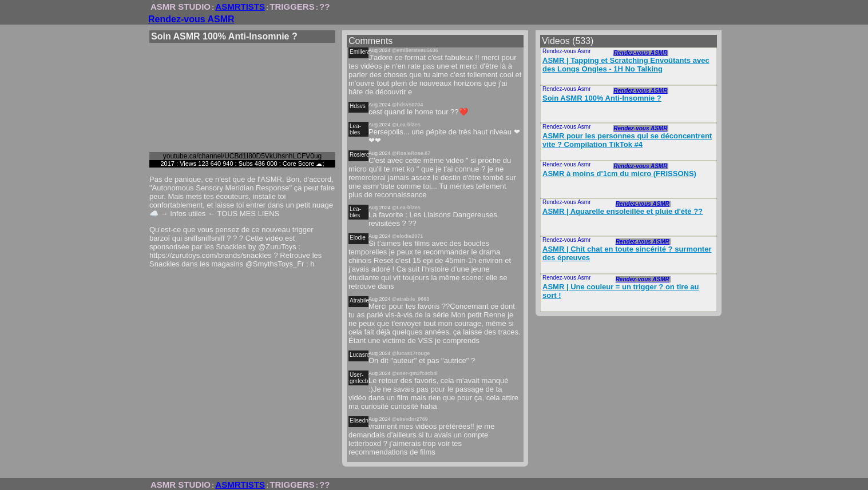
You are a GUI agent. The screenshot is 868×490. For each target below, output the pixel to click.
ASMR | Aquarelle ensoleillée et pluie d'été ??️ (623, 211)
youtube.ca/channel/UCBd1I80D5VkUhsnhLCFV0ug (243, 156)
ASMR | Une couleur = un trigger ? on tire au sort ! (621, 291)
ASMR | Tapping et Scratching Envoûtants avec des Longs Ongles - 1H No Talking (626, 65)
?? (324, 7)
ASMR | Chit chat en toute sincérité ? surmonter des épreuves (627, 253)
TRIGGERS (292, 7)
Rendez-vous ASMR (191, 19)
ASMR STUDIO (181, 7)
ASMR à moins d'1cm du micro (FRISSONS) (619, 174)
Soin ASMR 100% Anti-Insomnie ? (602, 98)
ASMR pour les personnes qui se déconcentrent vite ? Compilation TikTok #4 (627, 140)
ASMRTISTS (240, 7)
